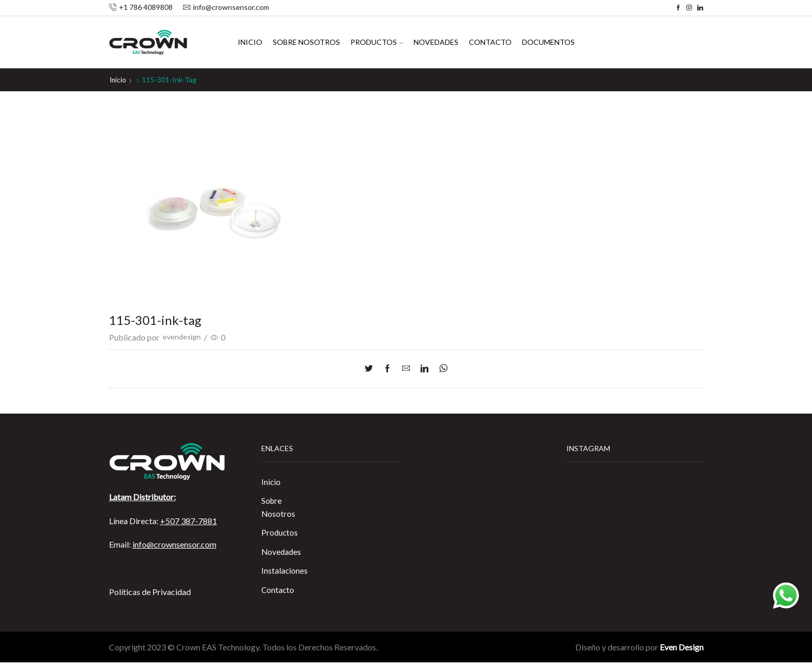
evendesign (183, 337)
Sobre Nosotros (306, 42)
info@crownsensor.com (174, 544)
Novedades (436, 42)
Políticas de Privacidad (150, 592)
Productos (377, 42)
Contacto (490, 42)
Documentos (548, 42)
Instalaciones (285, 573)
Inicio (250, 42)
